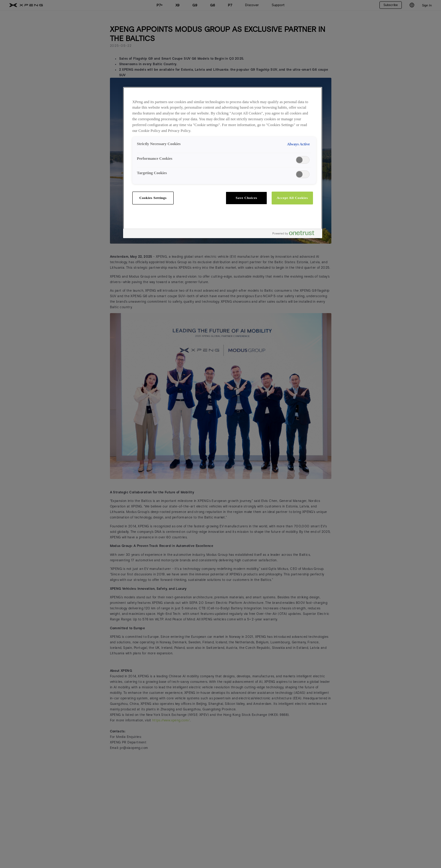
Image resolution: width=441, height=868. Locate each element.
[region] (223, 163)
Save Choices (246, 198)
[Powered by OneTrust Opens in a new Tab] (296, 234)
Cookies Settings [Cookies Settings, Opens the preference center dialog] (153, 198)
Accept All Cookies (292, 198)
